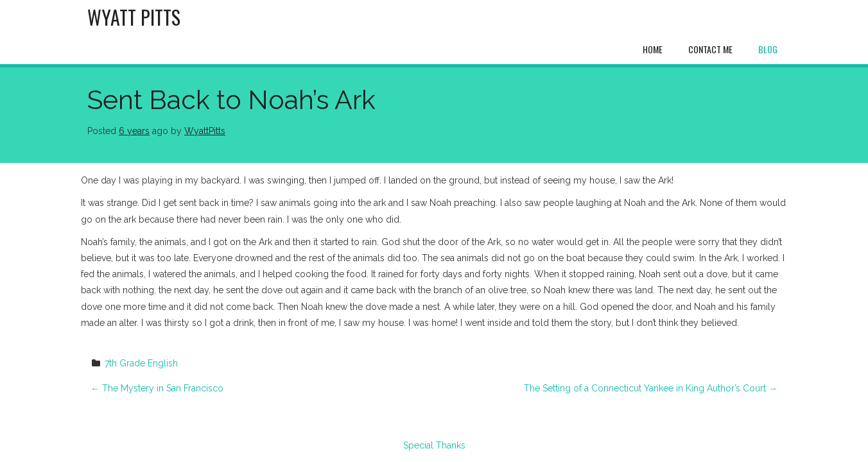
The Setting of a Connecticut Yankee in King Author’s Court (651, 388)
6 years (134, 131)
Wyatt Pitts (134, 17)
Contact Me (710, 49)
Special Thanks (434, 445)
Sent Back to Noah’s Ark (231, 100)
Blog (768, 49)
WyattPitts (205, 131)
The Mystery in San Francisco (157, 388)
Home (653, 49)
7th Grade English (141, 363)
